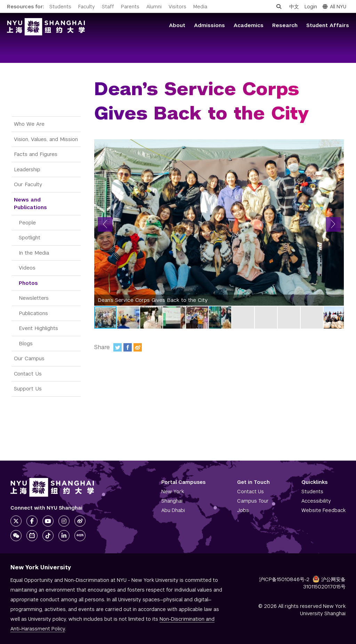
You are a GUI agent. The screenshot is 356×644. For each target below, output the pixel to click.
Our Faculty (28, 184)
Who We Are (29, 124)
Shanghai (172, 501)
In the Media (34, 253)
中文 (294, 7)
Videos (27, 268)
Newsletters (34, 298)
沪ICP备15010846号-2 (284, 579)
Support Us (28, 389)
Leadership (27, 169)
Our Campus (29, 358)
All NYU (334, 7)
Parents (130, 7)
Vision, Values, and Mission (46, 139)
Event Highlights (38, 328)
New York (173, 492)
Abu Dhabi (173, 510)
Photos (28, 283)
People (27, 222)
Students (60, 7)
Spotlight (30, 237)
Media (200, 7)
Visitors (177, 7)
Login (311, 7)
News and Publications (30, 204)
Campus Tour (253, 501)
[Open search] (279, 7)
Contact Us (28, 374)
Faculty (87, 7)
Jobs (243, 510)
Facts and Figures (36, 154)
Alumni (154, 7)
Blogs (26, 343)
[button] (105, 224)
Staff (108, 7)
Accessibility (316, 501)
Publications (33, 313)
